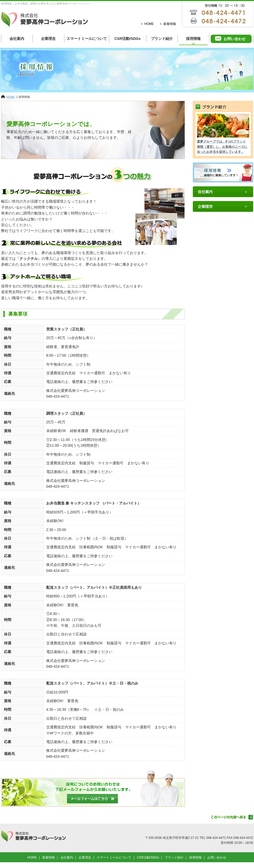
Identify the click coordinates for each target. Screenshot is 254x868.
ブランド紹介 (162, 39)
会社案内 (17, 39)
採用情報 (193, 39)
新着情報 (170, 24)
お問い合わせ (235, 39)
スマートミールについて (87, 39)
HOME (149, 24)
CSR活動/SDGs (128, 39)
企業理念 (48, 39)
